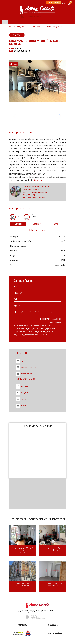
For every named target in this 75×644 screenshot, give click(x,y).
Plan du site (19, 612)
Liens (42, 612)
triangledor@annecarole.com (34, 198)
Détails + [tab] (37, 224)
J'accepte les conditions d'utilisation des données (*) (34, 312)
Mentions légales (27, 612)
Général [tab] (18, 224)
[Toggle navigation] (5, 22)
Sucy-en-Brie (23, 27)
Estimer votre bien (53, 2)
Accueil (12, 27)
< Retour (17, 35)
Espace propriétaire (53, 633)
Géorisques (39, 180)
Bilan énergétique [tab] (37, 230)
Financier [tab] (56, 224)
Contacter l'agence (51, 319)
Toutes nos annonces (54, 612)
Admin (46, 612)
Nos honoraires (36, 612)
